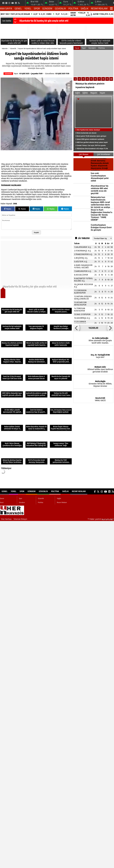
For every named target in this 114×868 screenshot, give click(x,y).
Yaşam (102, 93)
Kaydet (36, 232)
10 (111, 79)
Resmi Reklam (99, 8)
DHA (15, 204)
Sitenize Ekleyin (20, 519)
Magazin (94, 93)
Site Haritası (6, 519)
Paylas (8, 209)
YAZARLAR (93, 328)
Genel (18, 8)
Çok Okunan (84, 154)
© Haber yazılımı (101, 519)
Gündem (47, 8)
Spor (37, 8)
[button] (15, 19)
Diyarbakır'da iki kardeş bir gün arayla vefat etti (44, 21)
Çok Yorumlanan (104, 154)
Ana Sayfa (6, 8)
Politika (73, 8)
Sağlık (85, 8)
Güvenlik (60, 8)
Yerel (28, 8)
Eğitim (85, 93)
